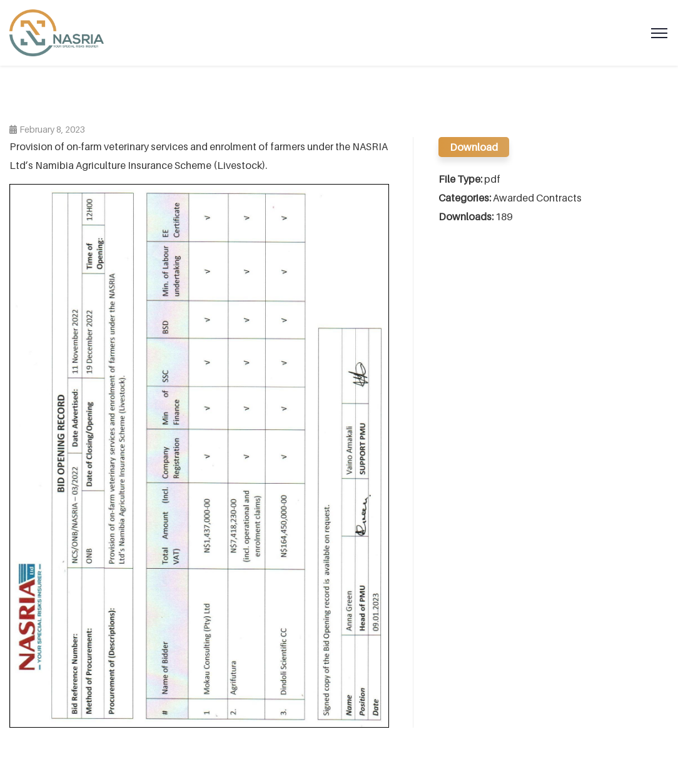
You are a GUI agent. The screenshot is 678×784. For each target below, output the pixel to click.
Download (474, 147)
